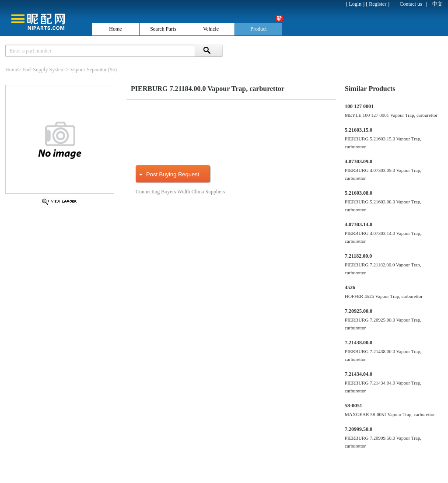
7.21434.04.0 (359, 374)
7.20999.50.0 (359, 429)
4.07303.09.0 (359, 161)
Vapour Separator (88, 70)
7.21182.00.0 (358, 256)
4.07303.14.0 (359, 224)
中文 (437, 4)
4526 (350, 287)
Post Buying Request (173, 174)
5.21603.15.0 (359, 130)
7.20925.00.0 (359, 311)
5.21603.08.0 (359, 193)
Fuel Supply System (44, 70)
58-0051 (353, 406)
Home (12, 70)
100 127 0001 (359, 106)
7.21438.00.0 (359, 343)
